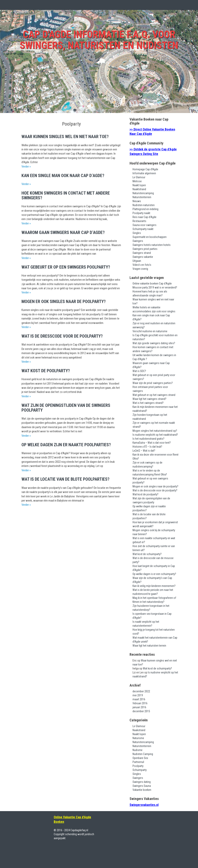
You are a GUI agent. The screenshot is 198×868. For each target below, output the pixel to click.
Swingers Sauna (142, 786)
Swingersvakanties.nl (144, 805)
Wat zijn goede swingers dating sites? (154, 343)
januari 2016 (139, 707)
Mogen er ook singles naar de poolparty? (64, 302)
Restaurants (139, 221)
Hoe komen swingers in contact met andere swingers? (66, 195)
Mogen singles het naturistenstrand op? (155, 431)
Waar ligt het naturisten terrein (149, 646)
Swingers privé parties (145, 249)
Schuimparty (140, 770)
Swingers (138, 241)
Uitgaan (137, 261)
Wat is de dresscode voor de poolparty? (62, 336)
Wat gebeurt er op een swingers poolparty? (66, 267)
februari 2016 (140, 703)
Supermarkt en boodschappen (150, 237)
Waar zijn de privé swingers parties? (153, 383)
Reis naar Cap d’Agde (144, 217)
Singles (137, 233)
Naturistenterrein (142, 197)
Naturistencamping (143, 193)
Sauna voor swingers (144, 225)
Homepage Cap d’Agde (145, 169)
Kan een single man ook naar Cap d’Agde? (63, 176)
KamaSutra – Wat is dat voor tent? (152, 443)
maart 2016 (139, 699)
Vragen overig (140, 269)
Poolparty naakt (141, 213)
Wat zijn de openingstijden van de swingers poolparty (66, 408)
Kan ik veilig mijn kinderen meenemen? (154, 586)
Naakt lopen (139, 185)
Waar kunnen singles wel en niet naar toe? (65, 137)
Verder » (26, 167)
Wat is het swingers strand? (148, 403)
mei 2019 (138, 695)
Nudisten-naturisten (144, 205)
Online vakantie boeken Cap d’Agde (152, 283)
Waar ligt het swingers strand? (149, 399)
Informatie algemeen (144, 173)
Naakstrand (139, 730)
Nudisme (138, 750)
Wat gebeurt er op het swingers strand (154, 395)
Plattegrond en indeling (145, 209)
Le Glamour (139, 177)
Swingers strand (142, 253)
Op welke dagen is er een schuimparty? (154, 574)
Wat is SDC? (139, 371)
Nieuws (137, 201)
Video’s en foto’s (142, 265)
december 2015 (141, 711)
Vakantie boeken (142, 790)
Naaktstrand (139, 189)
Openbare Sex (140, 758)
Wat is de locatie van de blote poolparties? (65, 479)
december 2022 (141, 691)
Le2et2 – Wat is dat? (144, 451)
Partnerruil (138, 762)
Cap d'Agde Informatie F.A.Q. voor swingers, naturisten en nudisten (99, 40)
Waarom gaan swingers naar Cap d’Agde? (63, 232)
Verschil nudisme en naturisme (150, 331)
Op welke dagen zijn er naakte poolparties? (66, 445)
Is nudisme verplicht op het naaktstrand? (155, 435)
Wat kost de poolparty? (46, 371)
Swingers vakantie (143, 257)
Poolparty (138, 766)
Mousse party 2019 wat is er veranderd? (155, 287)
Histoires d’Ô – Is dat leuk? (147, 447)
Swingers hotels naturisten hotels (152, 245)
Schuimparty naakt (143, 229)
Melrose (137, 181)
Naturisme (138, 738)
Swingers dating (142, 782)
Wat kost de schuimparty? (147, 554)
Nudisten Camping (143, 754)
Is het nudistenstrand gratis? (148, 439)
